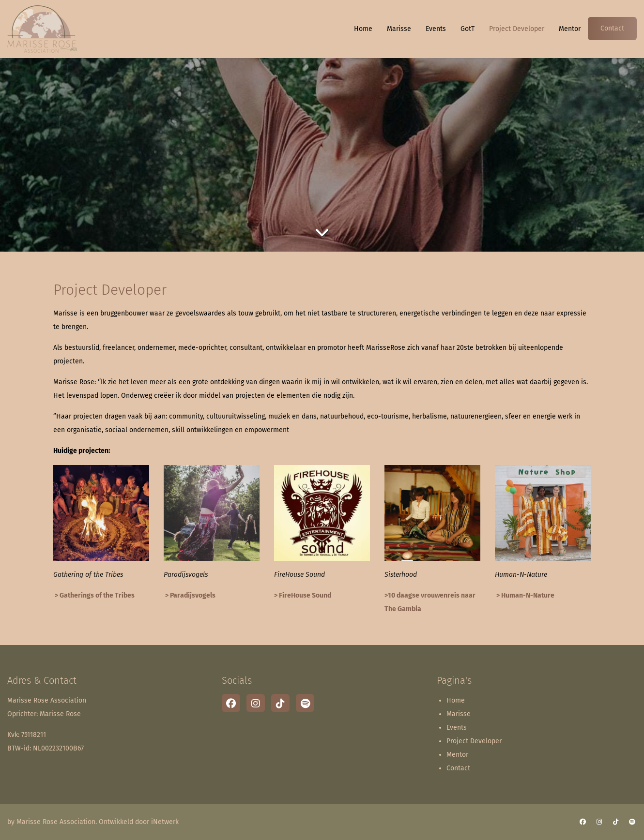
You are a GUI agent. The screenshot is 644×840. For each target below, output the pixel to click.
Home (363, 29)
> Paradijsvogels (190, 595)
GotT (468, 29)
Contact (612, 28)
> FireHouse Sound (303, 595)
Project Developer (517, 29)
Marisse (399, 29)
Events (436, 29)
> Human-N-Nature (525, 595)
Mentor (570, 29)
